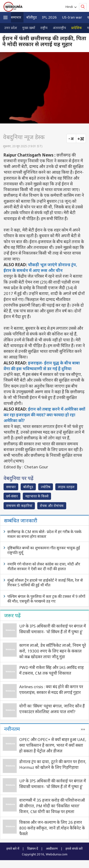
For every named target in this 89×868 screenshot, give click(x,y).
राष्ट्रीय (44, 28)
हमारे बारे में (13, 848)
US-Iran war (72, 17)
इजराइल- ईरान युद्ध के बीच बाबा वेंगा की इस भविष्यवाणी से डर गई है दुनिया (42, 366)
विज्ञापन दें (33, 848)
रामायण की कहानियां (19, 506)
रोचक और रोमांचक (52, 506)
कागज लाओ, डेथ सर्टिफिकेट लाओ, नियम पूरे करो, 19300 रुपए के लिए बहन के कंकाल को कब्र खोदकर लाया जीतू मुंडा (53, 651)
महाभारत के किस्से (37, 496)
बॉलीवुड (32, 17)
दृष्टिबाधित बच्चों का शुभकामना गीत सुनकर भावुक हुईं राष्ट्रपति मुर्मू (44, 550)
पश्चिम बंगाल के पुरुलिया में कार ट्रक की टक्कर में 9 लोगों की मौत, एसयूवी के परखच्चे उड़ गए (46, 599)
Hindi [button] (70, 7)
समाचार (16, 17)
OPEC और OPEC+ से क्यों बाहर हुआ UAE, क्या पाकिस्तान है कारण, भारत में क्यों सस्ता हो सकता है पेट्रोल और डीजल (53, 745)
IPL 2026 (49, 17)
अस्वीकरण (52, 848)
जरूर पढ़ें (12, 615)
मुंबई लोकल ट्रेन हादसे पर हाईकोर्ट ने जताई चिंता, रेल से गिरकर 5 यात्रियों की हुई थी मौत (45, 583)
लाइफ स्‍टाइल (66, 487)
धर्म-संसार (12, 496)
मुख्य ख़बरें (29, 28)
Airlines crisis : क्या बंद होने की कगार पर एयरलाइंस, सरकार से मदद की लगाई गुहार (51, 689)
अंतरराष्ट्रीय (59, 28)
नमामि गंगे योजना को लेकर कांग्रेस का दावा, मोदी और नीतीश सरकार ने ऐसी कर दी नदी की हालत (44, 566)
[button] (5, 17)
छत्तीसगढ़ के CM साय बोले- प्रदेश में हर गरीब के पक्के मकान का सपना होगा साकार (44, 534)
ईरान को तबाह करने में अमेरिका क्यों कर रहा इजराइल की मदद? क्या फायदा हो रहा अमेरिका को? (44, 415)
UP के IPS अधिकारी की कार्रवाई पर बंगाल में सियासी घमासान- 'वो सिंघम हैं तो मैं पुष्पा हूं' (53, 629)
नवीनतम (12, 729)
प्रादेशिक (77, 28)
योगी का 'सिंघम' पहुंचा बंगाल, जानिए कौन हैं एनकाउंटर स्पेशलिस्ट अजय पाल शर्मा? (52, 709)
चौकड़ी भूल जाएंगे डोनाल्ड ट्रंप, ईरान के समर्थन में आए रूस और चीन (40, 267)
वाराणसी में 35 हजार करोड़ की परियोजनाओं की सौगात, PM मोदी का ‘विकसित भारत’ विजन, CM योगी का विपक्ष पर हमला (52, 806)
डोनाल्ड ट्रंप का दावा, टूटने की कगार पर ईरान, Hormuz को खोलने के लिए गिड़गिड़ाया (53, 764)
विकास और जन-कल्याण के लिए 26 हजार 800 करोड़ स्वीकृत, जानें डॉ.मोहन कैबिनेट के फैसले (52, 828)
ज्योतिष (46, 487)
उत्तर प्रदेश (11, 28)
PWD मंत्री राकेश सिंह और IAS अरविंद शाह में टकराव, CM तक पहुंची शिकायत (52, 670)
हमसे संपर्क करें (74, 848)
